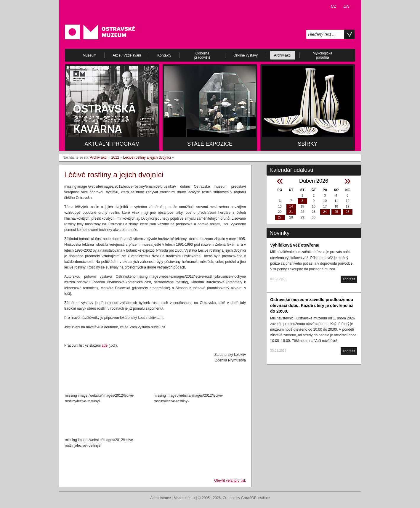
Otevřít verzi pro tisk (230, 480)
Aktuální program (112, 144)
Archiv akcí (99, 157)
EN (346, 6)
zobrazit (349, 279)
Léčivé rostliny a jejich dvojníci (147, 157)
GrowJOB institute (255, 498)
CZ (334, 6)
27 (280, 217)
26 (347, 212)
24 (325, 212)
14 (291, 206)
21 (291, 212)
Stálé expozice (210, 144)
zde (105, 345)
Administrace (160, 498)
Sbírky (307, 144)
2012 (115, 157)
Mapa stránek (185, 498)
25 (336, 212)
